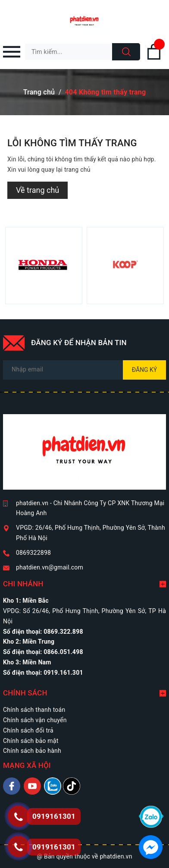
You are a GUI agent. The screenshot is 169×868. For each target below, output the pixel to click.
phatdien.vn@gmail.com (50, 567)
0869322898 (33, 553)
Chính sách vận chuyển (35, 720)
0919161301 (54, 847)
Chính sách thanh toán (34, 710)
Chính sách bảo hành (32, 751)
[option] (44, 266)
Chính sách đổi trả (28, 730)
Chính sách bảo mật (31, 741)
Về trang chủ (38, 190)
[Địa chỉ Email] (84, 370)
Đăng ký (145, 370)
